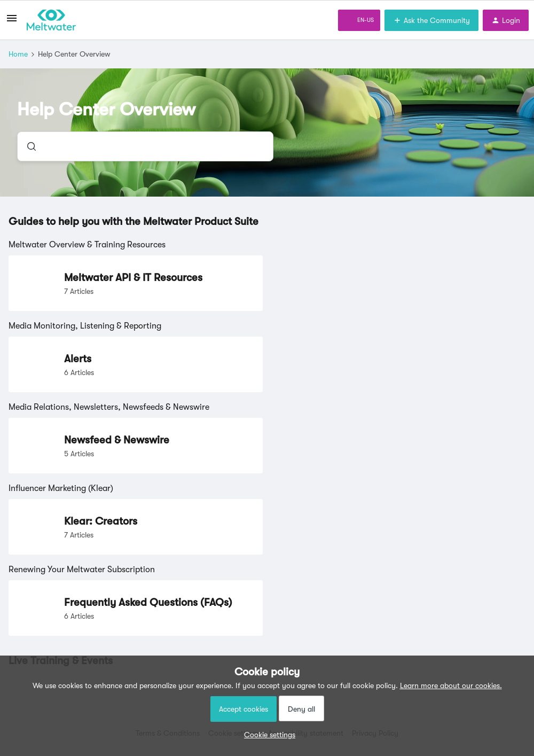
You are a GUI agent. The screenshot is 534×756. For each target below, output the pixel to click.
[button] (267, 735)
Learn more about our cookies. (451, 685)
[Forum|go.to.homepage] (51, 20)
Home (18, 54)
